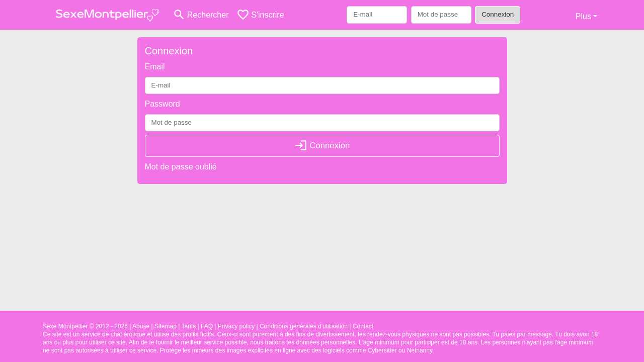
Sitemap (166, 326)
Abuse (141, 326)
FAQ (207, 326)
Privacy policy (236, 326)
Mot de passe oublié (181, 167)
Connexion (498, 14)
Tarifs (189, 326)
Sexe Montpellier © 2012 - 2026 (85, 326)
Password (163, 104)
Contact (363, 326)
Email (155, 67)
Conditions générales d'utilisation (304, 326)
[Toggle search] (200, 15)
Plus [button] (583, 16)
